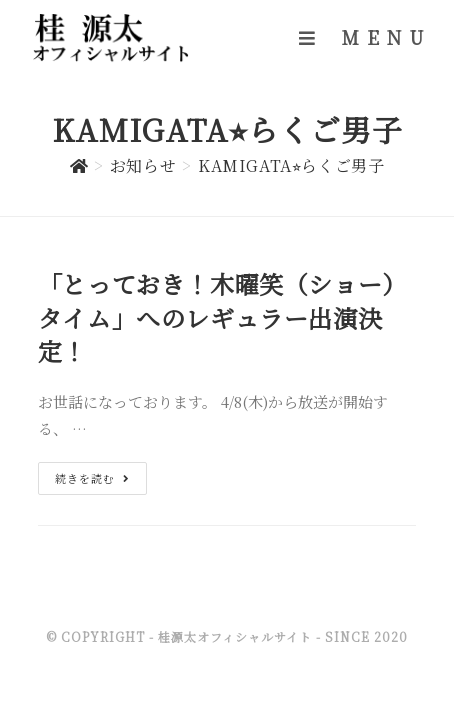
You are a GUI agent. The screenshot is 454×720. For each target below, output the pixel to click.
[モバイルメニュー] (365, 37)
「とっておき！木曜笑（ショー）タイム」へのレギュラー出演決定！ (222, 317)
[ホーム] (79, 165)
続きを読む (92, 478)
